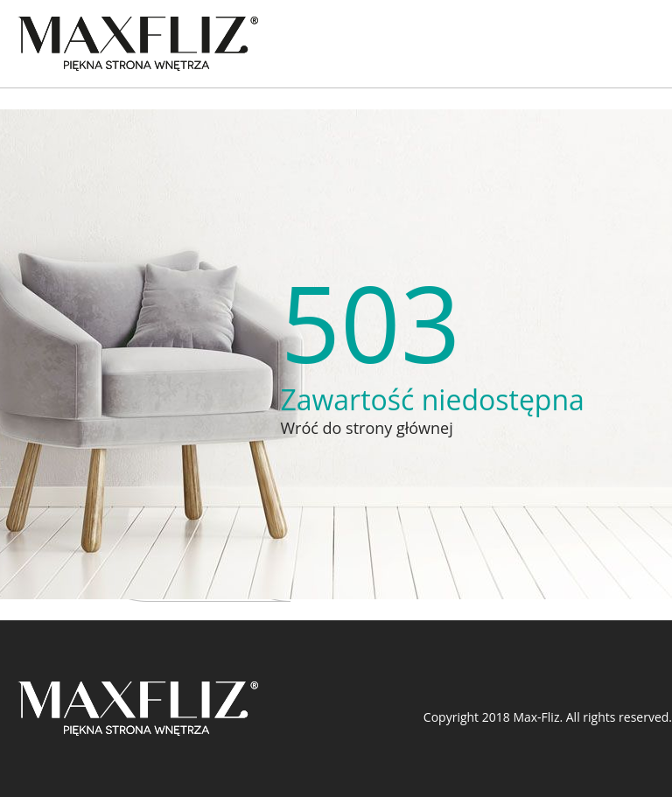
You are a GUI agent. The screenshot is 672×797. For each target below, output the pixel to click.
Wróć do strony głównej (366, 428)
